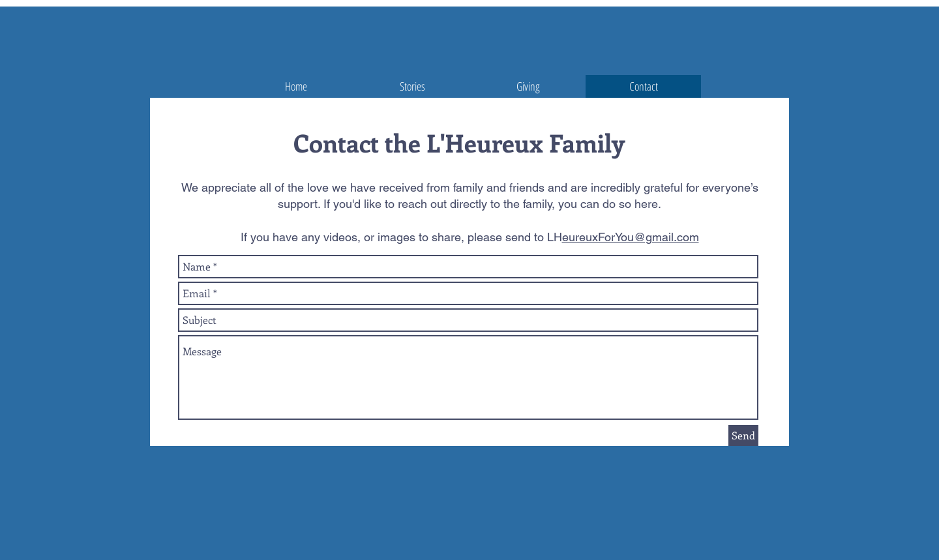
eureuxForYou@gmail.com (631, 237)
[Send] (743, 435)
